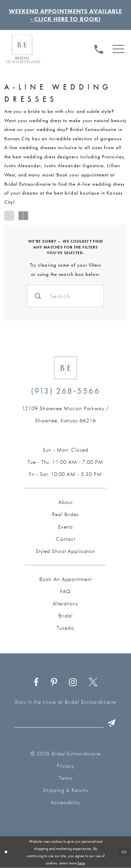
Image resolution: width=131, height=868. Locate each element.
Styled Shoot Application (65, 551)
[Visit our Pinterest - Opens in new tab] (54, 683)
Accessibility (66, 802)
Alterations (65, 603)
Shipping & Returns (65, 790)
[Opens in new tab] (65, 414)
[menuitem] (99, 48)
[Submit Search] (38, 296)
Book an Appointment (65, 579)
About (65, 502)
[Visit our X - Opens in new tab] (93, 683)
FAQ (66, 591)
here (81, 863)
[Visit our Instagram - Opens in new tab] (73, 683)
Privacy (65, 766)
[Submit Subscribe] (111, 723)
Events (66, 527)
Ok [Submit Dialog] (124, 852)
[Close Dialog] (6, 852)
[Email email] (67, 723)
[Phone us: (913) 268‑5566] (99, 48)
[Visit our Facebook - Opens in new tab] (36, 683)
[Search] (66, 296)
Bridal (65, 616)
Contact (65, 539)
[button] (118, 48)
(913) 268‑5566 (65, 391)
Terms (65, 778)
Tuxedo (65, 628)
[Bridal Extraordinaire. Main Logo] (23, 49)
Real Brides (65, 514)
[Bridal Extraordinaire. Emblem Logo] (65, 368)
